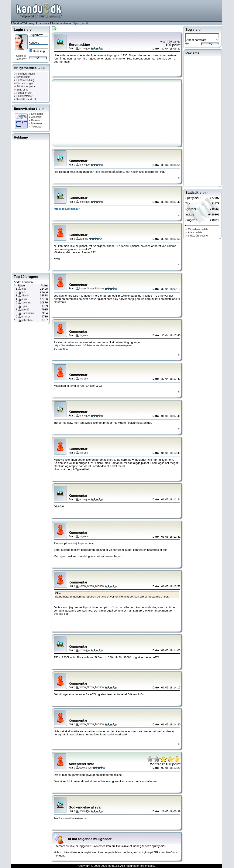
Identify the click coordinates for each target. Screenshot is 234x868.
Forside (17, 23)
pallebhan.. (28, 320)
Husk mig (39, 51)
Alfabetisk (35, 117)
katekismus (85, 768)
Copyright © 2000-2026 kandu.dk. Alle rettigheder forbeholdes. (117, 866)
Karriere (35, 120)
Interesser (36, 123)
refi (23, 292)
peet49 (25, 310)
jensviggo (84, 48)
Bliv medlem (22, 77)
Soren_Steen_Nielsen (91, 289)
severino (26, 303)
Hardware (43, 23)
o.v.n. (24, 299)
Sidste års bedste (197, 236)
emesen (26, 317)
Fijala (25, 306)
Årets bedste (194, 232)
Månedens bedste (197, 229)
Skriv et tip (21, 90)
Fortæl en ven (23, 93)
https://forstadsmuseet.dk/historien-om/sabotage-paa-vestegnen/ (93, 346)
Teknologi (29, 23)
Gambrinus (28, 313)
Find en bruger (23, 83)
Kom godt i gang (24, 74)
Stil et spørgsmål (25, 86)
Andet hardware (61, 23)
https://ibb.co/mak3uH (67, 209)
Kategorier (36, 114)
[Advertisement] (145, 10)
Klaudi (25, 296)
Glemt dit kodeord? (21, 57)
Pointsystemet (23, 96)
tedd (24, 289)
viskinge (84, 239)
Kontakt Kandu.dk (25, 99)
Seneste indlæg (24, 80)
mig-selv (84, 335)
